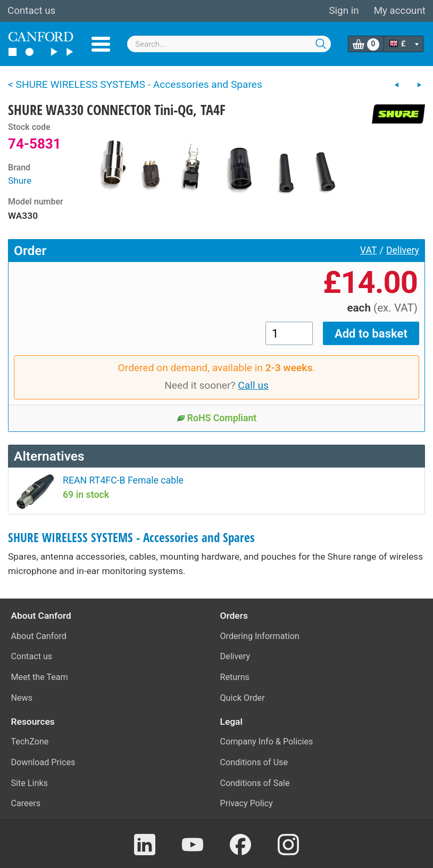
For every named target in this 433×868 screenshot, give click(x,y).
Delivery (403, 250)
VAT (369, 250)
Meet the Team (40, 677)
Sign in (344, 11)
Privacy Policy (247, 803)
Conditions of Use (254, 762)
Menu (101, 44)
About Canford (39, 636)
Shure (20, 181)
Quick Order (243, 698)
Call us (253, 385)
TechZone (30, 742)
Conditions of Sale (255, 783)
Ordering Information (260, 636)
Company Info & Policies (267, 742)
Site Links (30, 783)
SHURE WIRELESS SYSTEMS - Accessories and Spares (131, 538)
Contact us (31, 11)
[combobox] (229, 44)
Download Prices (43, 762)
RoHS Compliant (217, 418)
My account (400, 11)
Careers (26, 803)
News (22, 698)
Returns (235, 677)
